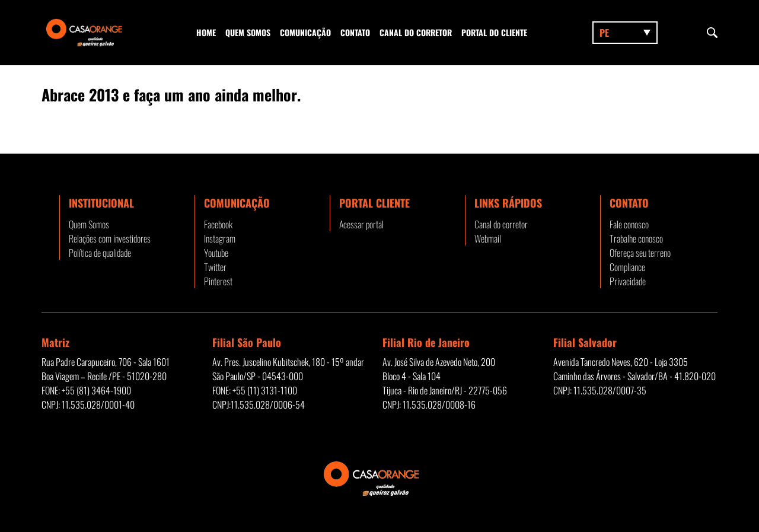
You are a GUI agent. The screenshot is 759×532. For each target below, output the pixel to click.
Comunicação (305, 32)
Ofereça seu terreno (640, 253)
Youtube (216, 253)
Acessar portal (361, 224)
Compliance (627, 267)
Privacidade (628, 281)
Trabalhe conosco (636, 238)
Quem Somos (248, 32)
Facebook (218, 224)
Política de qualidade (100, 253)
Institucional (101, 203)
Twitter (215, 267)
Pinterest (218, 281)
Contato (355, 32)
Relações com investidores (110, 238)
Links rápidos (508, 203)
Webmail (488, 238)
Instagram (220, 238)
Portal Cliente (374, 203)
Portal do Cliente (494, 32)
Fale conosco (629, 224)
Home (206, 32)
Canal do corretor (416, 32)
